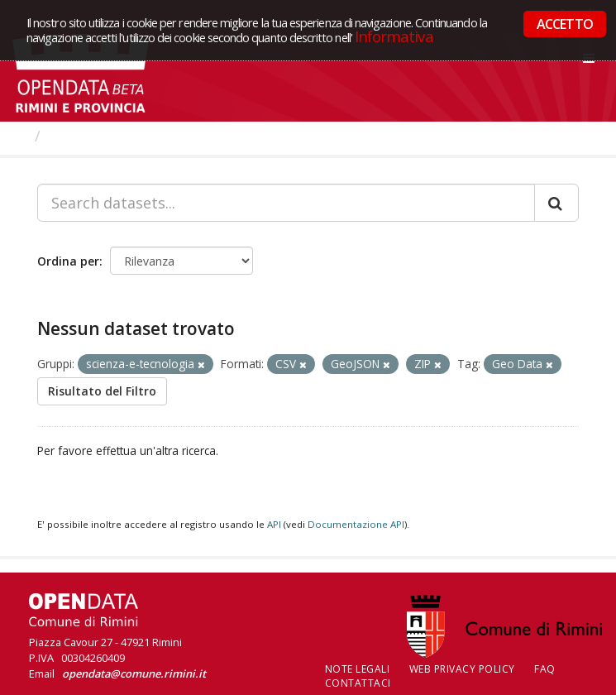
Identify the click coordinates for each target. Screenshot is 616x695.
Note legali (358, 669)
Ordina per (68, 261)
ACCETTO (565, 24)
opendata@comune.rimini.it (134, 673)
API (274, 524)
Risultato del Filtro (102, 391)
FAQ (545, 669)
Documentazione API (356, 524)
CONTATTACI (358, 683)
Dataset (78, 136)
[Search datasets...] (286, 203)
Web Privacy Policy (462, 669)
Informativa (394, 36)
